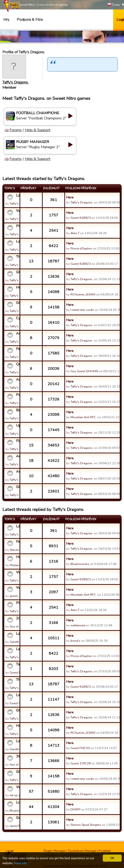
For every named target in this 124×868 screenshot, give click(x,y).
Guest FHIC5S (80, 748)
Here (70, 197)
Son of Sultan (19, 627)
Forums (16, 130)
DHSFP (75, 809)
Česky (114, 5)
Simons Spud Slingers (86, 825)
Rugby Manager (55, 851)
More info (21, 863)
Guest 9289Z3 (81, 218)
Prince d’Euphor (81, 249)
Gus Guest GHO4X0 (84, 371)
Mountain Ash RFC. (84, 417)
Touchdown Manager (82, 851)
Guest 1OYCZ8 (81, 763)
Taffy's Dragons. (15, 82)
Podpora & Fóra (30, 20)
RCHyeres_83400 (83, 295)
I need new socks (82, 310)
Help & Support (38, 130)
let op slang (18, 795)
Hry (6, 20)
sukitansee (78, 625)
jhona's (75, 641)
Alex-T (75, 233)
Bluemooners (80, 564)
